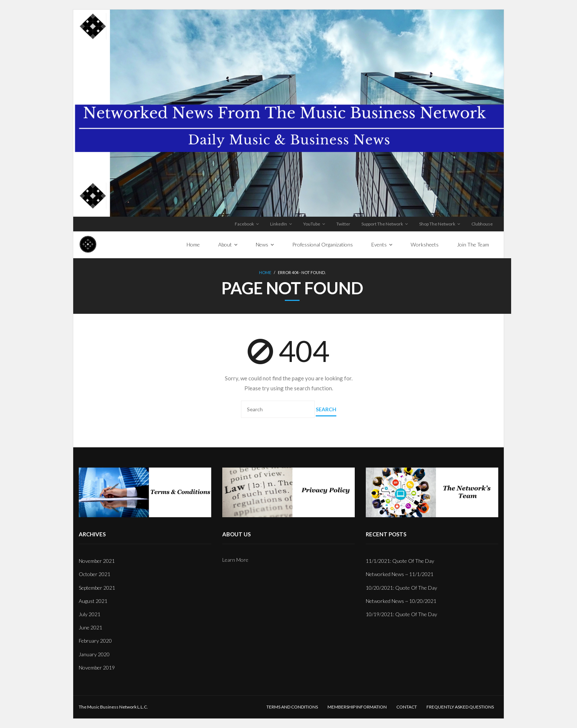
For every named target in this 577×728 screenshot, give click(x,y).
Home (265, 272)
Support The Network (382, 224)
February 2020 (95, 641)
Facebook (244, 224)
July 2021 (90, 614)
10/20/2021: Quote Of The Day (401, 588)
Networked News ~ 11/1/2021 (400, 574)
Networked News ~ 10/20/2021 (401, 601)
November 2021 (97, 561)
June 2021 (91, 627)
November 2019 (97, 667)
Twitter (343, 224)
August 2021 (93, 601)
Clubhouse (482, 224)
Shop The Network (437, 224)
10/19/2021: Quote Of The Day (401, 614)
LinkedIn (279, 224)
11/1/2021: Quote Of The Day (400, 561)
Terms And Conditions (292, 707)
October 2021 (95, 574)
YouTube (312, 224)
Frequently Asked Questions (460, 707)
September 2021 (97, 588)
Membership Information (357, 707)
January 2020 (94, 654)
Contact (407, 707)
